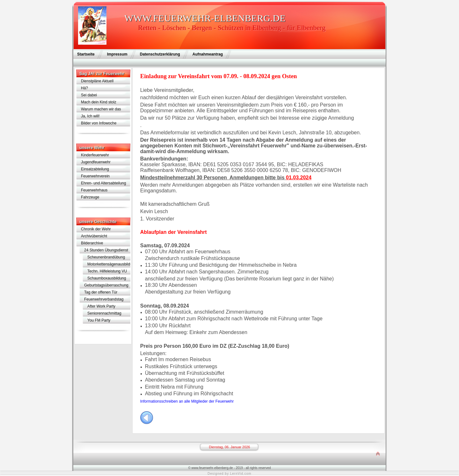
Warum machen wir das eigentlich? (101, 110)
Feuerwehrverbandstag (104, 299)
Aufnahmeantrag (208, 54)
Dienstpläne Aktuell (97, 81)
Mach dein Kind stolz (99, 102)
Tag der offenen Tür (101, 292)
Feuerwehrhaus (94, 190)
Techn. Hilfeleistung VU (107, 271)
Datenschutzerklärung (160, 54)
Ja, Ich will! (90, 116)
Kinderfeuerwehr (95, 155)
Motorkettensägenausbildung (109, 264)
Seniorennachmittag (104, 313)
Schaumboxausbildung (107, 278)
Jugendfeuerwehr (96, 162)
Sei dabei (89, 95)
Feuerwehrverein (95, 176)
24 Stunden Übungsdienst (106, 250)
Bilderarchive (92, 243)
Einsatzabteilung (95, 169)
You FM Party (99, 320)
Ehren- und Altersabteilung (103, 183)
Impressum (117, 54)
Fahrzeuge (90, 197)
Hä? (84, 88)
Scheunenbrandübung (106, 257)
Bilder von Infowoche (99, 123)
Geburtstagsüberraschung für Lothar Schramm (106, 286)
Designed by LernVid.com (229, 474)
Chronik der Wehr (96, 229)
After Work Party (101, 306)
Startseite (86, 54)
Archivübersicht (94, 236)
